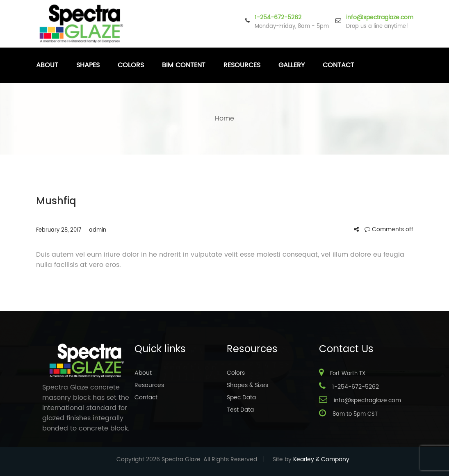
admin (98, 230)
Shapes (88, 65)
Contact (338, 65)
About (47, 65)
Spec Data (241, 397)
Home (224, 118)
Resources (242, 65)
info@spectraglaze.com (380, 18)
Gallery (292, 65)
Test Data (240, 410)
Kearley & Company (321, 459)
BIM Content (184, 65)
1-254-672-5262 (278, 18)
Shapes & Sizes (247, 385)
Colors (131, 65)
